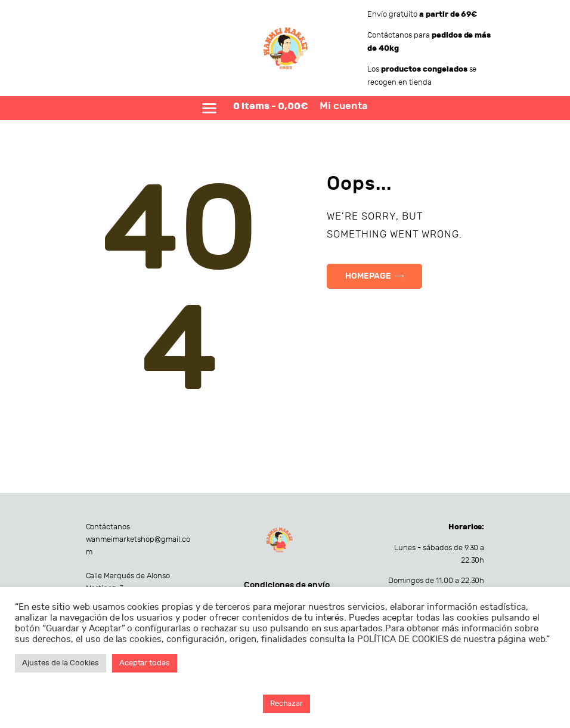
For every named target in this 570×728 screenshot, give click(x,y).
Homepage (368, 276)
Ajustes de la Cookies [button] (61, 663)
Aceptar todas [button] (145, 663)
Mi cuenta (344, 106)
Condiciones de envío (287, 585)
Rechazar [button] (287, 704)
